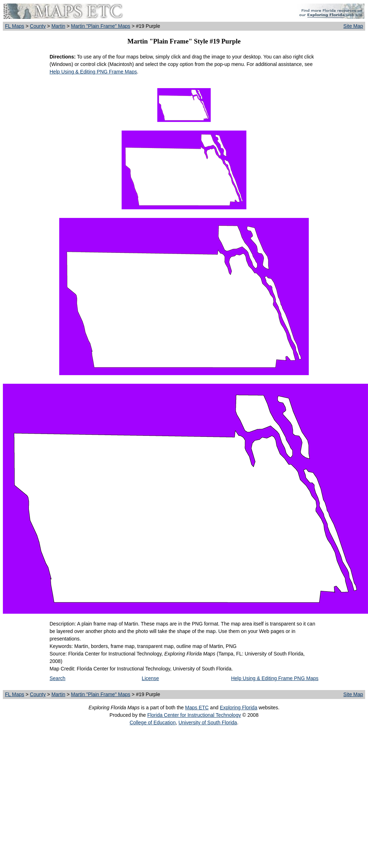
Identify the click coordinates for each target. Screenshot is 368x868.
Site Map (353, 26)
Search (57, 678)
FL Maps (15, 26)
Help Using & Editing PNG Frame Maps (93, 72)
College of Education (152, 723)
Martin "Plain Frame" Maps (101, 26)
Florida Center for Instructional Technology (194, 715)
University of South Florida (208, 723)
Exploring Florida (238, 708)
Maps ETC (197, 708)
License (150, 678)
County (38, 26)
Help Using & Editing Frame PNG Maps (275, 678)
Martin (58, 26)
